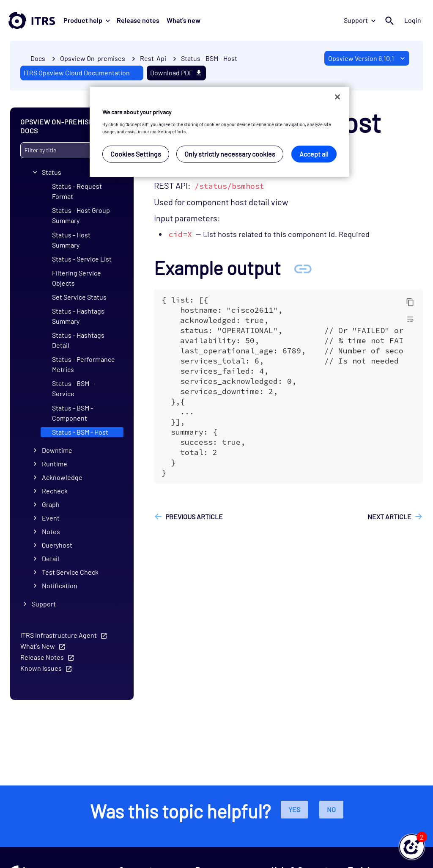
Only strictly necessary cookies (230, 154)
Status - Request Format (77, 191)
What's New (38, 646)
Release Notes (42, 657)
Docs (38, 58)
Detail (51, 558)
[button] (412, 847)
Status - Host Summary (71, 239)
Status (52, 172)
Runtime (55, 464)
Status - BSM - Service (73, 388)
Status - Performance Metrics (84, 364)
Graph (51, 504)
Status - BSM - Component (73, 412)
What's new (183, 20)
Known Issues (41, 668)
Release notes (138, 20)
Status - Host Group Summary (81, 215)
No (331, 809)
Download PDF (176, 73)
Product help (87, 20)
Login (413, 20)
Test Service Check (70, 572)
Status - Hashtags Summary (78, 316)
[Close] (337, 97)
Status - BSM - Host (209, 58)
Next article (389, 517)
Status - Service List (82, 258)
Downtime (57, 450)
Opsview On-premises (93, 58)
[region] (219, 132)
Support (360, 20)
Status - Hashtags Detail (78, 340)
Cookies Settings (136, 154)
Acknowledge (62, 477)
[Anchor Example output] (303, 268)
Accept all (314, 154)
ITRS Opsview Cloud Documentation (77, 73)
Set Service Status (79, 297)
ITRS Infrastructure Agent (59, 635)
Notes (51, 531)
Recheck (55, 491)
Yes (294, 809)
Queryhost (57, 545)
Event (51, 518)
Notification (60, 586)
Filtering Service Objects (77, 277)
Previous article (194, 517)
